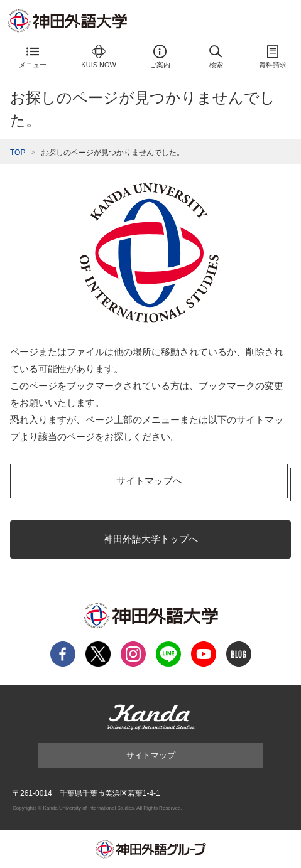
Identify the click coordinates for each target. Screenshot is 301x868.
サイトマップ (151, 755)
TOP (18, 153)
